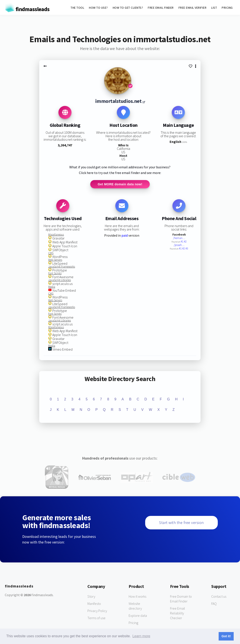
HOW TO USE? (98, 8)
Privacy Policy (97, 611)
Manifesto (94, 604)
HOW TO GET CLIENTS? (128, 8)
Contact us (219, 597)
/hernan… (179, 238)
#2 (185, 242)
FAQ (214, 604)
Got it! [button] (226, 636)
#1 (182, 242)
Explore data (138, 616)
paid (125, 236)
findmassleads (27, 9)
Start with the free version (181, 523)
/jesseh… (179, 245)
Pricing (133, 623)
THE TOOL (77, 8)
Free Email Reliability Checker (178, 613)
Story (91, 597)
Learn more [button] (141, 636)
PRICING (227, 8)
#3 (187, 249)
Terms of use (96, 618)
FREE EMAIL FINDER (161, 8)
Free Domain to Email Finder (181, 599)
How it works (137, 597)
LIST (214, 8)
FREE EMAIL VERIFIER (193, 8)
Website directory (135, 606)
